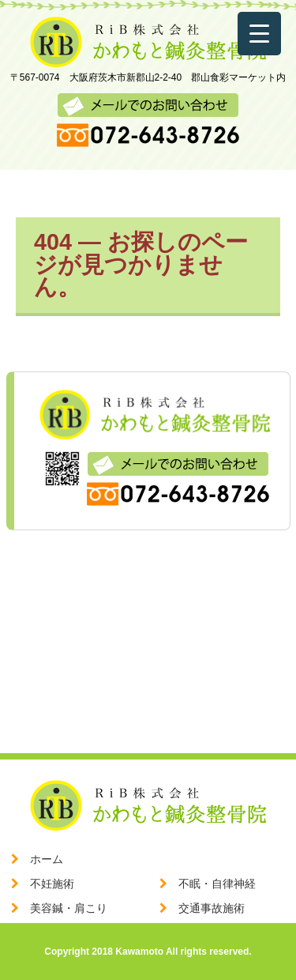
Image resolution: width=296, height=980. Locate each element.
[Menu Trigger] (259, 34)
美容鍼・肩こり (69, 908)
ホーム (47, 859)
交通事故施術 (212, 908)
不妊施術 (52, 884)
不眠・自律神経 (217, 884)
